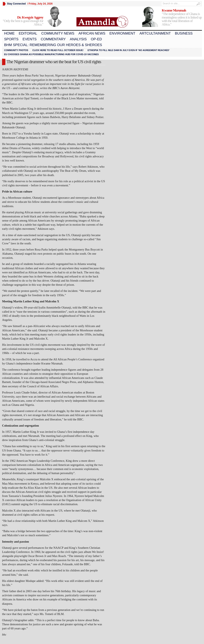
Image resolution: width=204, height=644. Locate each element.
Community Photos (16, 50)
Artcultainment (155, 33)
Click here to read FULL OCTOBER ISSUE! (58, 50)
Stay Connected (16, 4)
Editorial (28, 33)
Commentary (53, 39)
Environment (122, 33)
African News (92, 33)
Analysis (78, 39)
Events (30, 39)
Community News (58, 33)
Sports (11, 39)
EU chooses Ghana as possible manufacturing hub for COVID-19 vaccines (51, 54)
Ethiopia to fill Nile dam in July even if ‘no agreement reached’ (129, 50)
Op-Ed (96, 39)
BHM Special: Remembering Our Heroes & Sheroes (53, 45)
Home (9, 33)
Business (184, 33)
